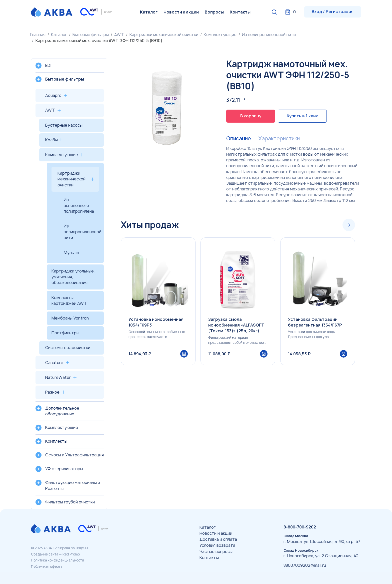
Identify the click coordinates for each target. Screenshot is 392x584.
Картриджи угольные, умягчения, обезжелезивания (73, 277)
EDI (48, 65)
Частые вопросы (216, 551)
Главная (38, 35)
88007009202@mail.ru (305, 565)
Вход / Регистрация (333, 12)
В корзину (251, 116)
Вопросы (214, 12)
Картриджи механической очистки (164, 35)
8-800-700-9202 (300, 527)
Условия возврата (217, 545)
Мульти (71, 252)
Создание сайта (45, 554)
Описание (239, 139)
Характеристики (279, 139)
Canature (54, 363)
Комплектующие (220, 35)
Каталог (149, 12)
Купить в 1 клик (302, 116)
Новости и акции (181, 12)
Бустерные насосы (64, 125)
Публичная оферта (47, 566)
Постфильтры (65, 333)
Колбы (51, 140)
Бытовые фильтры (91, 35)
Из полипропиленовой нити (269, 35)
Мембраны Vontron (70, 318)
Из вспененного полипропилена (79, 205)
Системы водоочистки (68, 348)
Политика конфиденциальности (57, 560)
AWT (119, 35)
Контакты (240, 12)
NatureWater (58, 377)
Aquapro (53, 95)
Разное (52, 392)
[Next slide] (349, 225)
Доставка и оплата (218, 539)
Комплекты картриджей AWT (69, 300)
